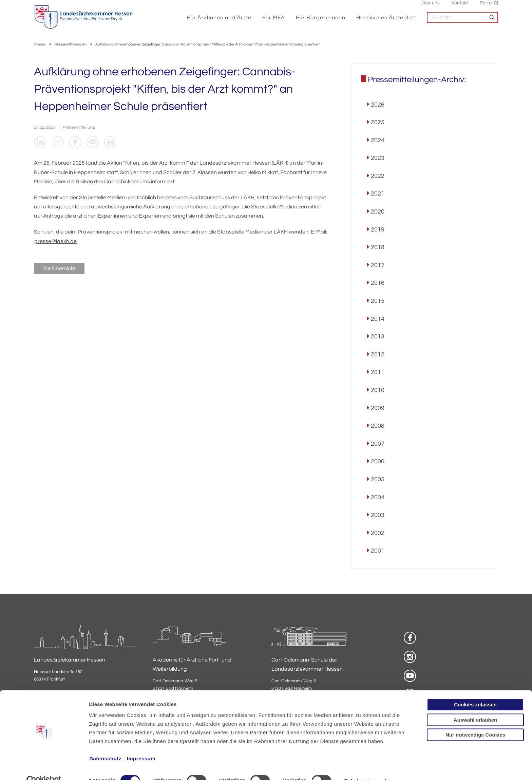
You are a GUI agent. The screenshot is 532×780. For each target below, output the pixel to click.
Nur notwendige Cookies (475, 721)
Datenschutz (105, 745)
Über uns (430, 7)
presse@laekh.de (55, 242)
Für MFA (274, 21)
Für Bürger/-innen (321, 21)
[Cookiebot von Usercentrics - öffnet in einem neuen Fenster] (44, 767)
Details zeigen (361, 767)
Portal (486, 7)
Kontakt (460, 7)
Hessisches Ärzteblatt (386, 21)
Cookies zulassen (475, 691)
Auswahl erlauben (475, 706)
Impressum (141, 745)
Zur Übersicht (59, 269)
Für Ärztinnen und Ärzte (219, 21)
